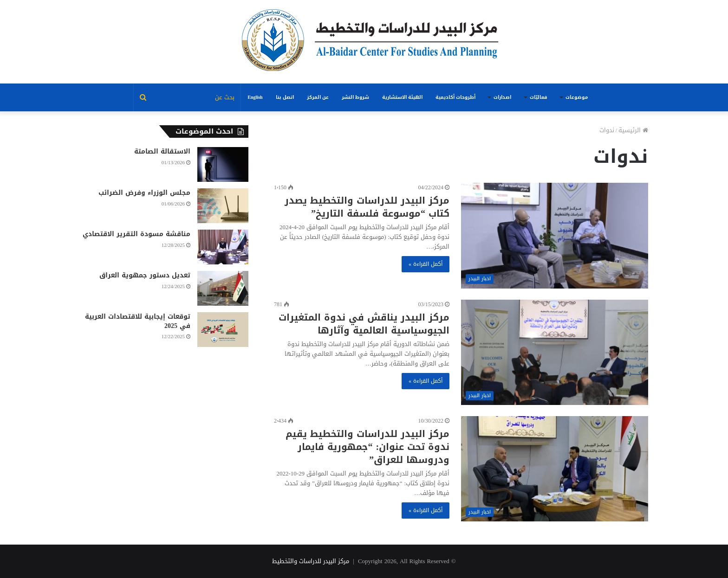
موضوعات (577, 97)
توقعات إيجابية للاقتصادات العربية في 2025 (138, 321)
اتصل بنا (285, 97)
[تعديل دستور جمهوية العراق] (223, 288)
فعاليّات (538, 97)
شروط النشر (355, 97)
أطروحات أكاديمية (455, 97)
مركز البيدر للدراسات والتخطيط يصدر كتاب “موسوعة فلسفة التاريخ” (367, 207)
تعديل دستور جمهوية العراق (145, 275)
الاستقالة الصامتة (162, 151)
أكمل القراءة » (426, 264)
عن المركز (318, 97)
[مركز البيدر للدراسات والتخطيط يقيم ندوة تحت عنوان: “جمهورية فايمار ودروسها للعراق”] (555, 469)
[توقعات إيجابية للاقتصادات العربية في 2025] (223, 330)
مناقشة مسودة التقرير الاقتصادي (136, 234)
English (255, 97)
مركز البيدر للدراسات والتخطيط (311, 561)
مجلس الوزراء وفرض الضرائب (144, 193)
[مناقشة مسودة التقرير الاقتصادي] (223, 247)
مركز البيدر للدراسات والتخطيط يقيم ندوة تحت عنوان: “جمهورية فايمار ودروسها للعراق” (367, 447)
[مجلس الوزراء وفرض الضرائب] (223, 206)
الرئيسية (633, 130)
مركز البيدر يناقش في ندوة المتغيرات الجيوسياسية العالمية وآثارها (364, 324)
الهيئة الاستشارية (402, 97)
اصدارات (502, 97)
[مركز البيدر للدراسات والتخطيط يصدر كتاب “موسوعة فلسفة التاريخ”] (555, 235)
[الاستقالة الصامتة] (223, 164)
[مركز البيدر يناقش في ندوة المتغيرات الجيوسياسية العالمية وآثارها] (555, 352)
